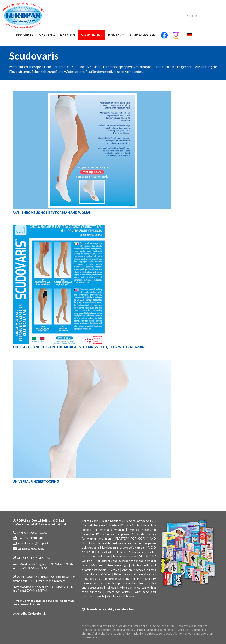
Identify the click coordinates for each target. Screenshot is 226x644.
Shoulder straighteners (121, 596)
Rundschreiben (142, 35)
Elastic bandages (112, 521)
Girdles (114, 570)
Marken (47, 35)
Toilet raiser (90, 521)
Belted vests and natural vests (134, 574)
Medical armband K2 (140, 521)
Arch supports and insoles (125, 583)
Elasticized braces (125, 556)
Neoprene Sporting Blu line (122, 579)
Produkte (25, 35)
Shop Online (92, 35)
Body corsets (91, 579)
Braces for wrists (118, 592)
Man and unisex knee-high (109, 565)
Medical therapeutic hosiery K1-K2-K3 (107, 525)
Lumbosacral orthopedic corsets (123, 548)
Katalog (68, 35)
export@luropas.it (38, 543)
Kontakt (116, 35)
